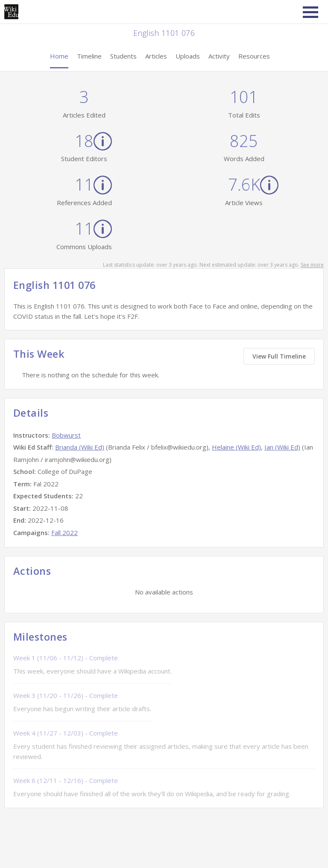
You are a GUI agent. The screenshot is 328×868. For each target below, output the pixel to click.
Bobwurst (66, 435)
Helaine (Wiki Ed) (236, 447)
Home (59, 56)
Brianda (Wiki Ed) (80, 447)
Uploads (188, 56)
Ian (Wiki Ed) (282, 447)
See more (312, 265)
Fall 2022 (64, 533)
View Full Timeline (279, 356)
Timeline (89, 56)
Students (123, 56)
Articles (156, 56)
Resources (254, 56)
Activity (219, 56)
